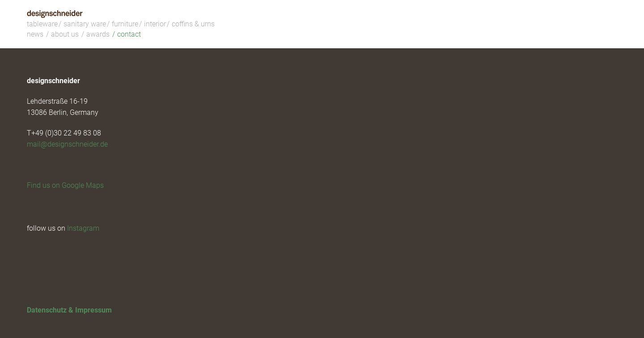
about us (65, 34)
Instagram (83, 228)
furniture (125, 24)
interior (155, 24)
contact (129, 34)
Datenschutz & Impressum (69, 310)
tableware (42, 24)
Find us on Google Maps (65, 185)
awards (98, 34)
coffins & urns (193, 24)
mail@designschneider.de (67, 144)
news (35, 34)
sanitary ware (85, 24)
